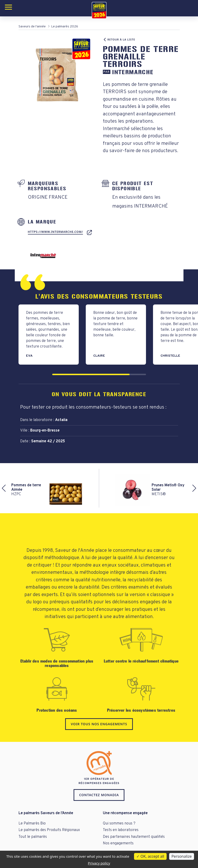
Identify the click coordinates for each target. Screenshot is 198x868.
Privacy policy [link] (99, 863)
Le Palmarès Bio (32, 824)
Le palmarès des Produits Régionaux (49, 830)
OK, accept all (150, 856)
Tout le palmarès (33, 837)
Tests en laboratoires (121, 830)
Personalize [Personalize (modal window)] (182, 856)
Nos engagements (118, 843)
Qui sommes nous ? (119, 824)
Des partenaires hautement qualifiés (134, 837)
